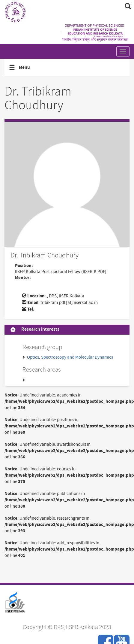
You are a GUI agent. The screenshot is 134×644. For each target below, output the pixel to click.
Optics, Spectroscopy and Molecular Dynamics (70, 357)
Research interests (40, 330)
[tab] (67, 330)
